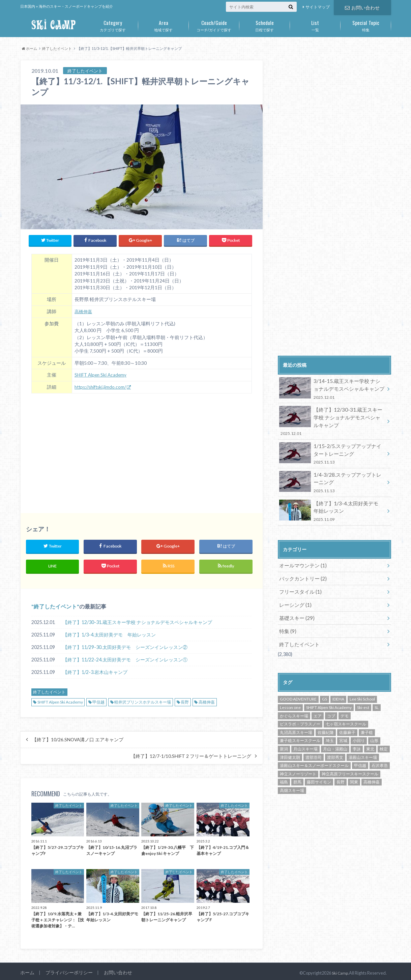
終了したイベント (55, 603)
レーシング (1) (294, 595)
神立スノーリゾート (298, 761)
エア (318, 703)
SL (377, 695)
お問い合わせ (362, 7)
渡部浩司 (314, 745)
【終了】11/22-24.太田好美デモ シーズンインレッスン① (125, 656)
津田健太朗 (290, 745)
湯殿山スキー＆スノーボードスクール (314, 753)
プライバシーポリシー (66, 970)
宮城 (343, 728)
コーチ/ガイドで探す (214, 25)
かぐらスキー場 (294, 703)
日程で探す (265, 25)
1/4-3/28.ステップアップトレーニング (332, 477)
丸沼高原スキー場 (296, 720)
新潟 (284, 736)
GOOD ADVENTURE (298, 687)
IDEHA (338, 687)
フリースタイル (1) (299, 582)
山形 (374, 728)
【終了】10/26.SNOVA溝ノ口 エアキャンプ (78, 736)
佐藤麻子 (347, 720)
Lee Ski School (362, 687)
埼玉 (330, 728)
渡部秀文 (335, 745)
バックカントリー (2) (301, 570)
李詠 (357, 736)
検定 (384, 736)
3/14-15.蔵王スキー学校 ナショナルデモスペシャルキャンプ (332, 388)
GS (325, 687)
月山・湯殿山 (335, 736)
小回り (359, 728)
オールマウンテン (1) (301, 557)
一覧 (315, 25)
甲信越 (98, 699)
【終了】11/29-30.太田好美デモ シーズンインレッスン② (125, 644)
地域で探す (164, 25)
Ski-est (363, 695)
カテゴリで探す (113, 25)
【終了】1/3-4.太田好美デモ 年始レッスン (109, 631)
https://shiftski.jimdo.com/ (101, 384)
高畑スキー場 (292, 778)
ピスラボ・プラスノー (300, 711)
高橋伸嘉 (84, 309)
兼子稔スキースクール (300, 728)
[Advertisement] (142, 446)
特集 (366, 25)
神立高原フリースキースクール (350, 761)
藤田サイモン (319, 769)
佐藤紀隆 (326, 720)
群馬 (297, 769)
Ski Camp (339, 970)
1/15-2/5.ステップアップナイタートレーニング (332, 450)
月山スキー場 (305, 736)
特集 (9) (287, 619)
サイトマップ (318, 7)
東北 (370, 736)
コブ (331, 703)
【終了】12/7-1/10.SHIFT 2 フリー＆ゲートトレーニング (191, 753)
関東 (354, 769)
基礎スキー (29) (296, 607)
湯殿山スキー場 (363, 745)
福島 (284, 769)
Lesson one (290, 695)
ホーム (27, 970)
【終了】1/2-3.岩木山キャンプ (95, 669)
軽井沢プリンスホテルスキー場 (143, 699)
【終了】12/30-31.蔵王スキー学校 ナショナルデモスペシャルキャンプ (137, 619)
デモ (345, 703)
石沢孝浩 (380, 753)
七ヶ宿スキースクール (346, 711)
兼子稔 (367, 720)
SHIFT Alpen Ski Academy (101, 373)
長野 (185, 699)
